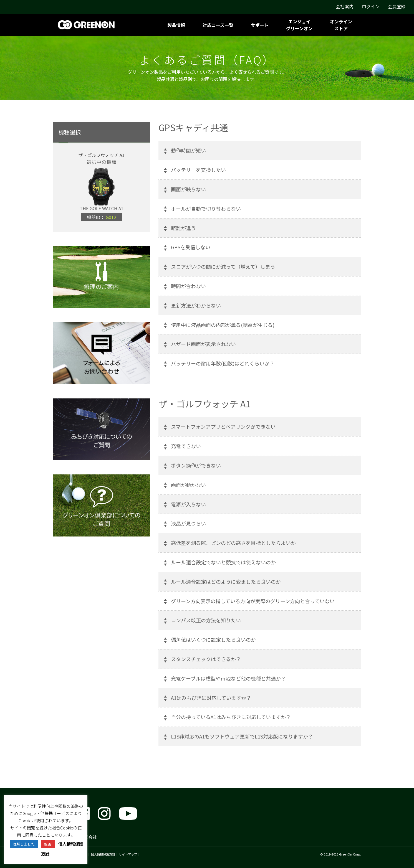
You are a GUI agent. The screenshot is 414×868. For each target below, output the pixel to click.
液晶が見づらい (188, 523)
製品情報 (176, 25)
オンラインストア (341, 25)
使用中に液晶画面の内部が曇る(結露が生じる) (223, 325)
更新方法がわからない (196, 305)
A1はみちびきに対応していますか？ (211, 698)
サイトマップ (128, 854)
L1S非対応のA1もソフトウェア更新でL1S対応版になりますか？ (242, 736)
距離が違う (183, 228)
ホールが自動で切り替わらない (206, 209)
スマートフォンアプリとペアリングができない (223, 427)
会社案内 (345, 6)
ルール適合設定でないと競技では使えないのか (223, 562)
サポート (260, 25)
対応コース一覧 (218, 25)
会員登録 (397, 6)
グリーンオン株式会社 (75, 837)
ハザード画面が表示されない (203, 344)
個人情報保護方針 (103, 854)
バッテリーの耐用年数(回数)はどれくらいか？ (223, 363)
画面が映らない (188, 189)
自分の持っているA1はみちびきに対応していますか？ (231, 717)
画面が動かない (188, 485)
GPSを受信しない (191, 247)
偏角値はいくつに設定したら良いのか (213, 639)
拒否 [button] (48, 844)
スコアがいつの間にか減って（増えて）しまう (223, 267)
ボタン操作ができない (196, 465)
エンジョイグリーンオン (299, 25)
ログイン (371, 6)
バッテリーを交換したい (198, 170)
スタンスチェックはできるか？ (206, 659)
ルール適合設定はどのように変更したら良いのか (226, 582)
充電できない (186, 446)
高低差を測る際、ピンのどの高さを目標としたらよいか (233, 543)
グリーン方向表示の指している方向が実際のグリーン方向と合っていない (253, 601)
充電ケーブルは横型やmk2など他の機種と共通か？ (228, 678)
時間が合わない (188, 286)
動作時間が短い (188, 150)
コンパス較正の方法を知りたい (206, 620)
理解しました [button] (24, 844)
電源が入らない (188, 504)
